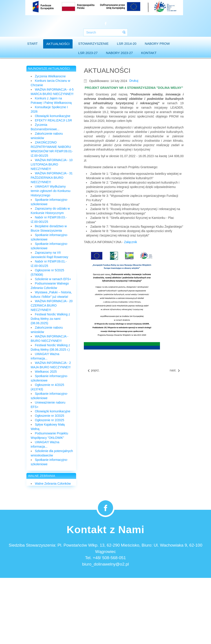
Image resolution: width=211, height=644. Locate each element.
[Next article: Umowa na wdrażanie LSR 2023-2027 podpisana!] (175, 370)
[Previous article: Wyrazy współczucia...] (93, 370)
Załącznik (131, 242)
